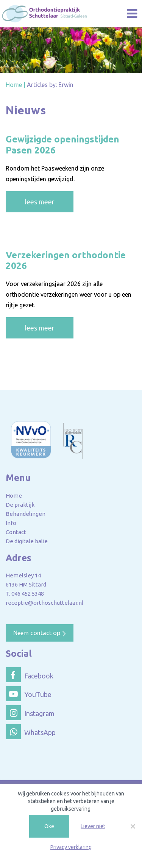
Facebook (30, 675)
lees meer (40, 202)
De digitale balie (27, 541)
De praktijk (20, 505)
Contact (16, 532)
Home (14, 496)
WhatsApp (31, 732)
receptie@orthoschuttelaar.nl (44, 603)
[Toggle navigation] (132, 14)
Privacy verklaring (71, 847)
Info (11, 523)
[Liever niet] (133, 826)
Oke (49, 826)
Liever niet (93, 826)
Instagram (30, 713)
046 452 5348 (28, 594)
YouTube (29, 694)
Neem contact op (37, 633)
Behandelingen (26, 514)
